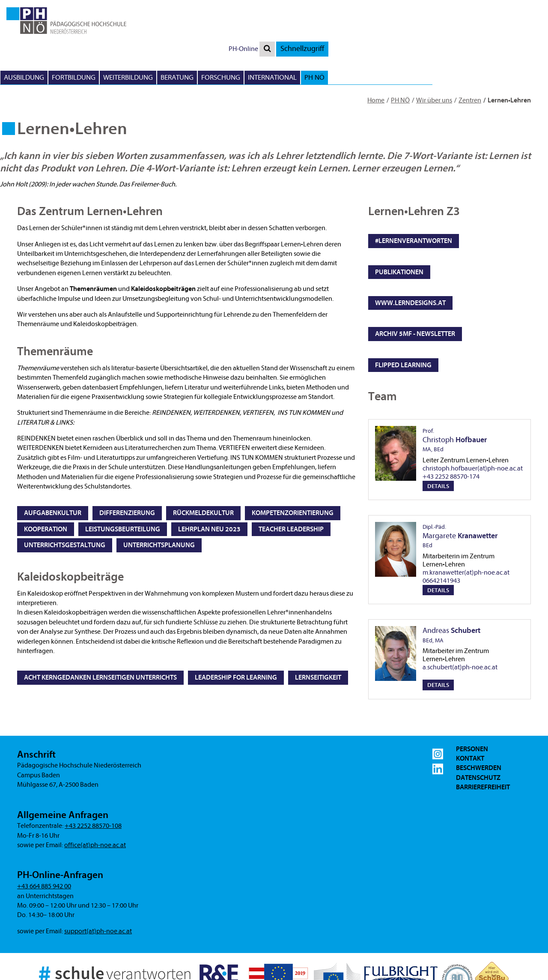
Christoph (455, 399)
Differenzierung (127, 471)
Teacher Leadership (291, 488)
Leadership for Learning (236, 636)
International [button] (485, 36)
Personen (472, 707)
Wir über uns (434, 59)
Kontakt (470, 717)
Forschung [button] (434, 36)
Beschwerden (479, 726)
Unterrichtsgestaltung (65, 503)
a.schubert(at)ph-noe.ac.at (460, 626)
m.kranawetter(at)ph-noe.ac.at (466, 531)
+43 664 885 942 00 (44, 845)
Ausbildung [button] (237, 36)
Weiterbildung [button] (341, 36)
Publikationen (399, 231)
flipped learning (403, 324)
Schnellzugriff (515, 7)
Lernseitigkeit (318, 636)
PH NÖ (400, 59)
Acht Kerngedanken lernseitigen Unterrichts (100, 636)
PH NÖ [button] (528, 36)
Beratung (390, 36)
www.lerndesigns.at (410, 261)
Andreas (451, 594)
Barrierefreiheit (483, 746)
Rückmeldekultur (203, 471)
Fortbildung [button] (287, 36)
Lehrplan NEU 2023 (209, 488)
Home (376, 59)
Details (438, 445)
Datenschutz (478, 736)
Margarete (460, 494)
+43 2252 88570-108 (93, 784)
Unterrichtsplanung (159, 503)
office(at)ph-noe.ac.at (95, 803)
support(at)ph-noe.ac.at (98, 890)
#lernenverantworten (414, 199)
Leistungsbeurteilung (123, 488)
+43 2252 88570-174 (451, 435)
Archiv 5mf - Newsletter (415, 292)
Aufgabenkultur (53, 471)
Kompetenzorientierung (293, 471)
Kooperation (46, 488)
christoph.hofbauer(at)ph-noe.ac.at (473, 427)
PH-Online (457, 7)
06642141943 (441, 539)
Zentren (470, 59)
